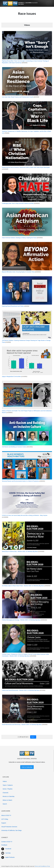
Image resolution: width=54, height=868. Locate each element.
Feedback (4, 845)
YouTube (8, 853)
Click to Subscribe (27, 767)
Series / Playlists (8, 789)
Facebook (8, 849)
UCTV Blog (5, 819)
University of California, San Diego (11, 830)
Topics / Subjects (8, 785)
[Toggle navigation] (49, 3)
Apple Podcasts (10, 857)
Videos (5, 781)
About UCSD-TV (6, 815)
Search (5, 804)
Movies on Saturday (9, 796)
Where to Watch (7, 800)
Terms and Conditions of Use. (42, 866)
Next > (33, 737)
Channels (5, 793)
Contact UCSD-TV (7, 842)
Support (4, 823)
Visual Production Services (9, 827)
